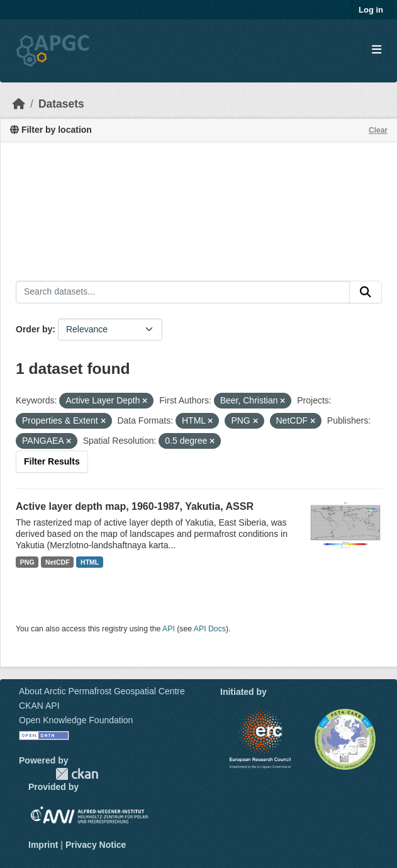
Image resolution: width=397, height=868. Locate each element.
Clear (378, 130)
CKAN (77, 774)
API (169, 629)
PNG (27, 562)
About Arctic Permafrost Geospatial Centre (102, 691)
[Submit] (366, 292)
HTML (90, 562)
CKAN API (39, 706)
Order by (34, 329)
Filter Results (52, 461)
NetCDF (58, 562)
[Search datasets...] (183, 292)
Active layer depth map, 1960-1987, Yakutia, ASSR (135, 506)
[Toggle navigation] (377, 50)
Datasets (61, 104)
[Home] (19, 104)
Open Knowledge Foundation (76, 720)
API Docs (210, 629)
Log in (371, 10)
